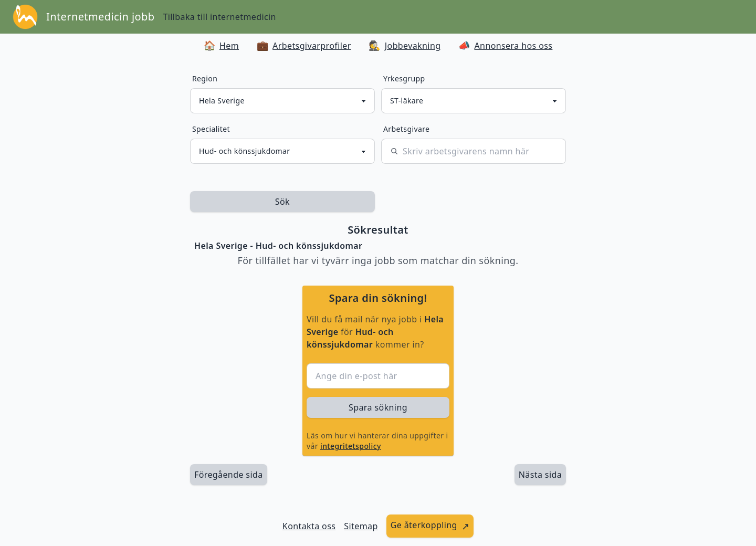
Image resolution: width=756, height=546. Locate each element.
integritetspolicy (351, 446)
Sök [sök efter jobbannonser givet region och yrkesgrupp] (282, 202)
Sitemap (361, 526)
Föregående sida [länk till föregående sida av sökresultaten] (229, 475)
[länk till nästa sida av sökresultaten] (540, 475)
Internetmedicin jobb (100, 17)
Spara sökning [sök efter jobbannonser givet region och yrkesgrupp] (378, 407)
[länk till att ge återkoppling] (430, 526)
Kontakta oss (309, 526)
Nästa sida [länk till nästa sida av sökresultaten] (540, 475)
